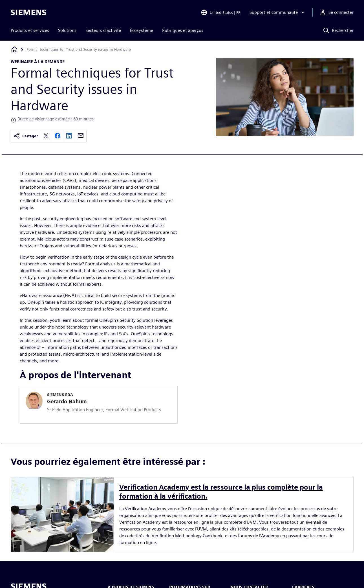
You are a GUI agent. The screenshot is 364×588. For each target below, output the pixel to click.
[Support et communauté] (278, 12)
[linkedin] (69, 136)
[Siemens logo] (28, 12)
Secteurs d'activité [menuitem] (103, 30)
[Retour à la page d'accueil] (14, 49)
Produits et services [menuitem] (30, 30)
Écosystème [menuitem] (142, 30)
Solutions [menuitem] (67, 30)
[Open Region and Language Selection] (221, 12)
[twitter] (46, 136)
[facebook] (58, 136)
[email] (81, 136)
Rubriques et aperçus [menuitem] (183, 30)
